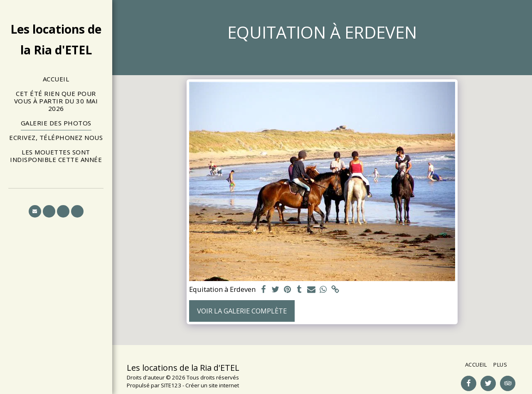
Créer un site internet (212, 385)
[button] (35, 211)
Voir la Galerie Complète (242, 311)
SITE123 (171, 385)
